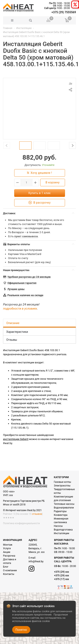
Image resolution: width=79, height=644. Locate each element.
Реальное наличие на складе (25, 295)
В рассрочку (39, 203)
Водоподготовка (63, 530)
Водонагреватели (64, 508)
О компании (10, 570)
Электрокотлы (62, 486)
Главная (8, 28)
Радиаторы (60, 511)
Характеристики (17, 332)
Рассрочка (9, 556)
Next (72, 145)
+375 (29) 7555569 (64, 12)
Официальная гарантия (22, 283)
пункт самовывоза (26, 236)
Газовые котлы (62, 482)
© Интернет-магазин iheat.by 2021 (22, 510)
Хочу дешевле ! (39, 173)
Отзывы (12, 340)
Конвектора (61, 515)
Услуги (7, 548)
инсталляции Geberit (16, 439)
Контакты (9, 574)
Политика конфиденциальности (21, 523)
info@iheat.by (36, 561)
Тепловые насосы (64, 504)
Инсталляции (24, 28)
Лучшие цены (16, 289)
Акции (7, 552)
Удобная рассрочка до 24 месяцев (29, 277)
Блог (6, 567)
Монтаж (8, 545)
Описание (13, 323)
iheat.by (8, 443)
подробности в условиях (20, 309)
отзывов (37, 514)
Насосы (58, 526)
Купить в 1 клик (40, 193)
